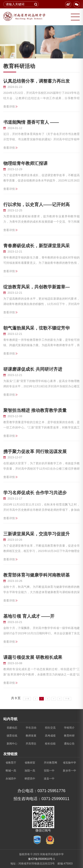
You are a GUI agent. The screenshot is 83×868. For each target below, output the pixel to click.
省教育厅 (11, 763)
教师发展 (31, 736)
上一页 (27, 699)
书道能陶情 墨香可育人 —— (31, 122)
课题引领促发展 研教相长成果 (33, 657)
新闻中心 (12, 744)
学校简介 (69, 728)
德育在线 (12, 736)
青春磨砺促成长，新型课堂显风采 (37, 246)
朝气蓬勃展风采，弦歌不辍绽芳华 (37, 328)
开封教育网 (50, 763)
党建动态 (12, 728)
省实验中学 (69, 763)
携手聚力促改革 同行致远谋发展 (35, 451)
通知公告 (69, 744)
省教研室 (30, 763)
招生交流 (50, 728)
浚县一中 (49, 779)
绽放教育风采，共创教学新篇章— (37, 287)
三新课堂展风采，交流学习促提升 (37, 534)
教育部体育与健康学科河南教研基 (37, 575)
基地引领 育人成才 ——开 (29, 616)
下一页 (67, 699)
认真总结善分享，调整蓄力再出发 (37, 81)
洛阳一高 (30, 771)
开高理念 (31, 744)
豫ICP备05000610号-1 (41, 859)
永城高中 (11, 779)
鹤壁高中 (30, 779)
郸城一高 (11, 771)
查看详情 (9, 107)
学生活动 (31, 728)
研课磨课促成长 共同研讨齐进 (33, 369)
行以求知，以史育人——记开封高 (37, 204)
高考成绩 (50, 736)
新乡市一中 (69, 771)
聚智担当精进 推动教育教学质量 (35, 410)
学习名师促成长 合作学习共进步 (35, 493)
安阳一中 (49, 771)
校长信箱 (50, 744)
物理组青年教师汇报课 (25, 163)
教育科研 (69, 736)
